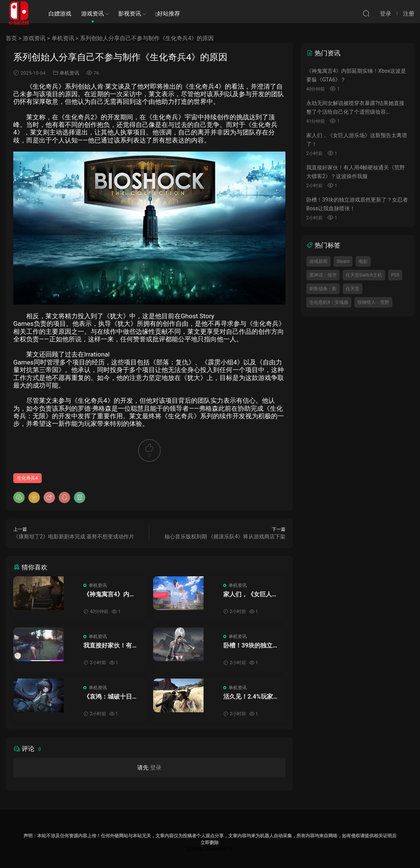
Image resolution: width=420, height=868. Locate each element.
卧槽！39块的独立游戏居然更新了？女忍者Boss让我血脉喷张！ (251, 646)
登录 (156, 768)
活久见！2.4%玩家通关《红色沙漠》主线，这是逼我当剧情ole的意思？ (251, 697)
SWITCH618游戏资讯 (19, 13)
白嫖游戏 (60, 14)
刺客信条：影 (323, 289)
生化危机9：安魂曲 (329, 302)
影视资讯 (130, 14)
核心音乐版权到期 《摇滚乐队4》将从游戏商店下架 (225, 536)
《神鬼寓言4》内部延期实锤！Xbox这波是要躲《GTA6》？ (111, 594)
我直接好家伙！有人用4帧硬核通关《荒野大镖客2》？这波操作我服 (111, 646)
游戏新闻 (318, 261)
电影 (363, 261)
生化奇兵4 (27, 478)
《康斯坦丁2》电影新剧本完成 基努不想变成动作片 (74, 536)
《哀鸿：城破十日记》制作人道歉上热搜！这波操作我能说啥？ (111, 697)
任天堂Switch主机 (364, 275)
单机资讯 (63, 38)
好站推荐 (168, 14)
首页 (11, 38)
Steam (343, 261)
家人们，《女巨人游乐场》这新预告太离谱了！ (251, 594)
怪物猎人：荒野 (373, 302)
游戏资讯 (92, 14)
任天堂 (353, 289)
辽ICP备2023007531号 (210, 849)
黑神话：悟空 (323, 275)
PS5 (395, 275)
